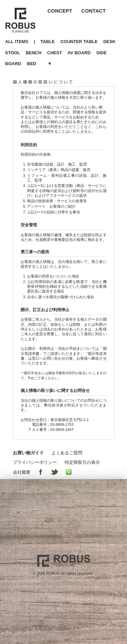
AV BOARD (79, 53)
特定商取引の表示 (82, 462)
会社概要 (22, 472)
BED (31, 64)
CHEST (55, 53)
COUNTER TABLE (79, 42)
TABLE (47, 42)
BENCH (34, 53)
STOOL (13, 53)
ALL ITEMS (17, 42)
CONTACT (93, 11)
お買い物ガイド (28, 453)
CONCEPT (60, 11)
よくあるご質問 (67, 453)
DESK (109, 42)
